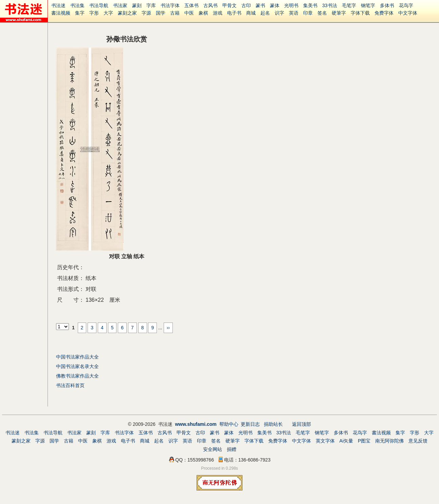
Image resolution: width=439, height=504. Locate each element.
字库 (151, 5)
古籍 (175, 13)
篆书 (260, 5)
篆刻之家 (127, 13)
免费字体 (384, 13)
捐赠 (232, 449)
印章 (308, 13)
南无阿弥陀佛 (389, 441)
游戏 (218, 13)
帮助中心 (229, 424)
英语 (294, 13)
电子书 (234, 13)
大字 (108, 13)
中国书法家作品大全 (77, 357)
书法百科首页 (70, 385)
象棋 (203, 13)
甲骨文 (230, 5)
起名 (265, 13)
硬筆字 (339, 13)
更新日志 (250, 424)
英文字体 (325, 441)
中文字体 (408, 13)
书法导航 (99, 5)
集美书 (310, 5)
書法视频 (61, 13)
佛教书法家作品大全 (77, 376)
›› (168, 328)
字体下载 (360, 13)
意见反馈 (418, 441)
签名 (322, 13)
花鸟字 (406, 5)
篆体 (275, 5)
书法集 (77, 5)
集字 (80, 13)
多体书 (387, 5)
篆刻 (137, 5)
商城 (251, 13)
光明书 (291, 5)
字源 (146, 13)
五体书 (191, 5)
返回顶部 (301, 424)
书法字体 (170, 5)
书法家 (120, 5)
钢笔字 (368, 5)
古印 (246, 5)
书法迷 (58, 5)
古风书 (211, 5)
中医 (189, 13)
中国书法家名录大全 (77, 366)
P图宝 (364, 441)
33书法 (330, 5)
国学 (161, 13)
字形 (94, 13)
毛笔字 (349, 5)
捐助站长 (273, 424)
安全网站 (213, 449)
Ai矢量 (346, 441)
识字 (279, 13)
